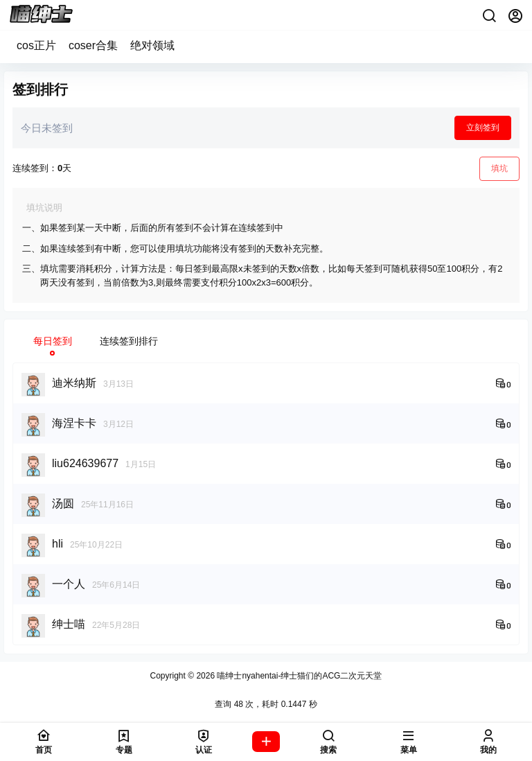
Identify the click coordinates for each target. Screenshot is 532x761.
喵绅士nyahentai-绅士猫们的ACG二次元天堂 (298, 676)
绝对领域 (152, 45)
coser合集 (93, 45)
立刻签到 (483, 128)
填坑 (499, 168)
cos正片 (36, 45)
